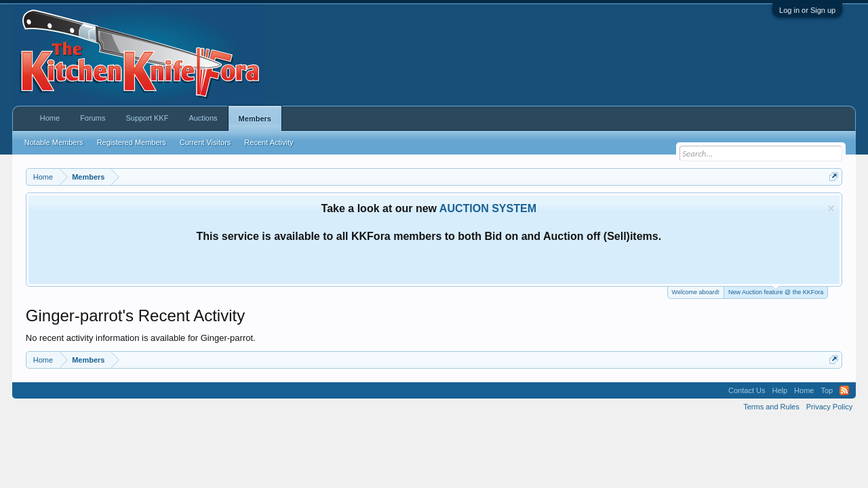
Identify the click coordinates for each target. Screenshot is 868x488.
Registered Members (132, 142)
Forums (93, 118)
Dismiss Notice (831, 208)
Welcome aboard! (696, 292)
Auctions (203, 118)
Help (780, 390)
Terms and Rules (771, 407)
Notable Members (54, 142)
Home (50, 118)
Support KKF (147, 118)
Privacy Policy (829, 407)
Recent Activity (269, 142)
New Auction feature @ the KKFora (776, 291)
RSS (844, 390)
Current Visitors (205, 142)
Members (255, 119)
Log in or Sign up (807, 10)
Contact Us (747, 390)
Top (827, 390)
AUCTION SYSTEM (488, 208)
